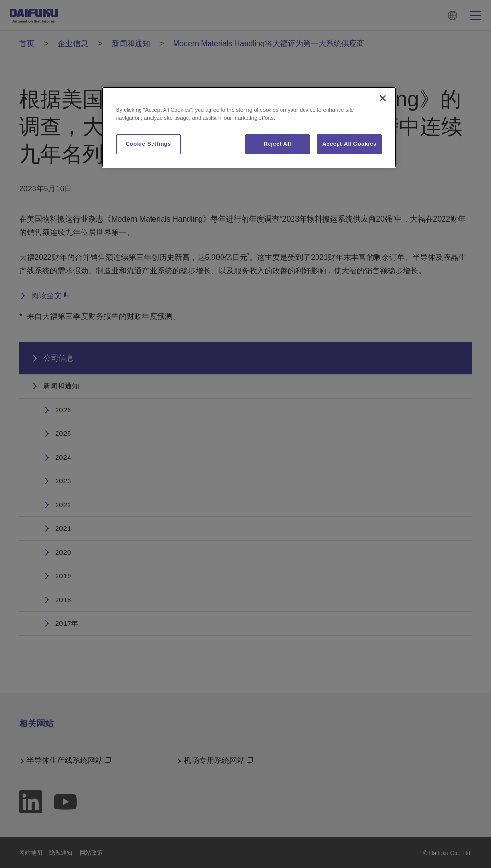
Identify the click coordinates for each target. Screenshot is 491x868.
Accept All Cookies (349, 144)
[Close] (383, 98)
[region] (249, 127)
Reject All (277, 144)
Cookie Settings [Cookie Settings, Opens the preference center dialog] (148, 144)
